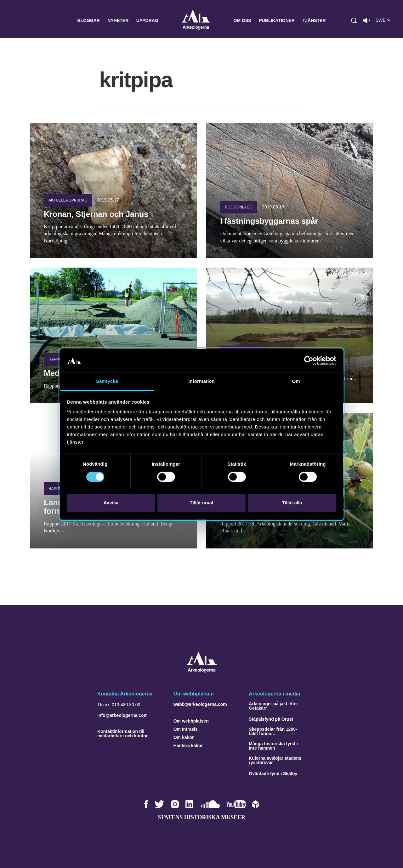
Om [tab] (296, 381)
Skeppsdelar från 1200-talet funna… (273, 731)
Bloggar (88, 20)
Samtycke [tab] (107, 381)
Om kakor (184, 737)
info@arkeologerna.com (122, 715)
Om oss (242, 20)
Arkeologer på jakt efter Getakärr (273, 706)
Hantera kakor (188, 746)
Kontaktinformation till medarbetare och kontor (122, 734)
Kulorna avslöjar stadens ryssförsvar (275, 760)
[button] (354, 20)
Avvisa (111, 503)
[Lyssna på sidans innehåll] (366, 20)
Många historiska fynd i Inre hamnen (273, 746)
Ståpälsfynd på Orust (271, 719)
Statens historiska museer (201, 817)
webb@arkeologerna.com (200, 704)
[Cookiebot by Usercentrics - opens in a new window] (309, 360)
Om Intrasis (186, 729)
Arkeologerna (196, 21)
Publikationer (277, 20)
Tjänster (314, 20)
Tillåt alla (292, 503)
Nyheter (118, 20)
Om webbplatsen (191, 721)
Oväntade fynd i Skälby (273, 774)
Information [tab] (201, 381)
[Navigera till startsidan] (202, 671)
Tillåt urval (202, 503)
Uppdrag (147, 20)
